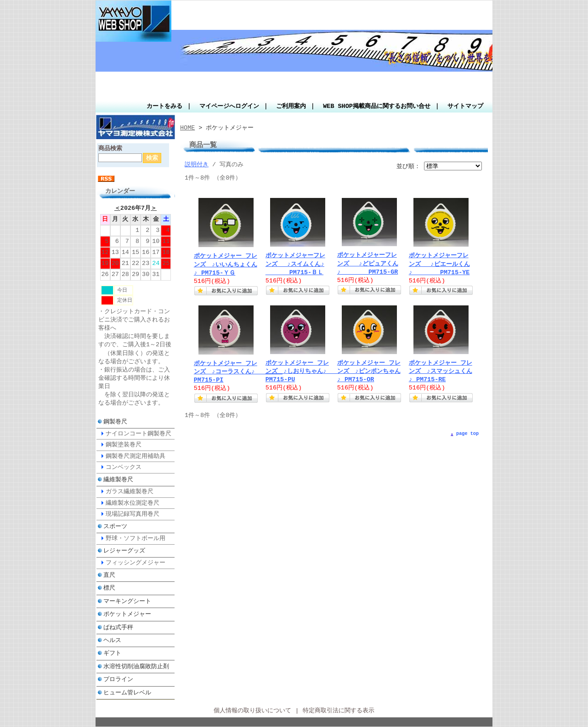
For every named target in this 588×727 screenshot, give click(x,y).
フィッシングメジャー (136, 563)
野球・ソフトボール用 (136, 538)
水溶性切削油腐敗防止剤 (136, 666)
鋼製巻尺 (115, 422)
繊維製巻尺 (118, 479)
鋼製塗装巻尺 (124, 445)
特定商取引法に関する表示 (339, 711)
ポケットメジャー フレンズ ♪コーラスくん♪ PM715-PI (238, 372)
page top (467, 434)
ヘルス (112, 640)
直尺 (109, 575)
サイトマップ (465, 107)
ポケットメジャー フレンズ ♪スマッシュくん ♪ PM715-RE (441, 372)
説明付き (197, 165)
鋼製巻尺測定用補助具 (136, 456)
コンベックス (124, 467)
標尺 (109, 588)
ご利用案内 (291, 107)
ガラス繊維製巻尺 (130, 491)
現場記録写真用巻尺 (133, 514)
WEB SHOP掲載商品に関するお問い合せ (377, 107)
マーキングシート (127, 601)
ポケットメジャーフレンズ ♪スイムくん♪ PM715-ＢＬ (295, 264)
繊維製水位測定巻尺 (133, 503)
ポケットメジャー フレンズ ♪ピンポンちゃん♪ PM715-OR (369, 372)
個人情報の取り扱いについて (252, 711)
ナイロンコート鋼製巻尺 (139, 434)
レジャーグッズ (124, 551)
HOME (187, 128)
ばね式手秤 (118, 627)
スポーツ (115, 526)
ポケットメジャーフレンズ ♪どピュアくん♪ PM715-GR (369, 264)
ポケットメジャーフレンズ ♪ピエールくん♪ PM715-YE (441, 264)
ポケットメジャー (127, 614)
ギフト (112, 653)
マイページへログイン (229, 107)
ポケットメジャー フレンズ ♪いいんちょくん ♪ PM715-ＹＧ (226, 265)
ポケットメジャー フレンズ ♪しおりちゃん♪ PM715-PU (309, 372)
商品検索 (110, 149)
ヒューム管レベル (127, 693)
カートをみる (164, 107)
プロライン (118, 679)
